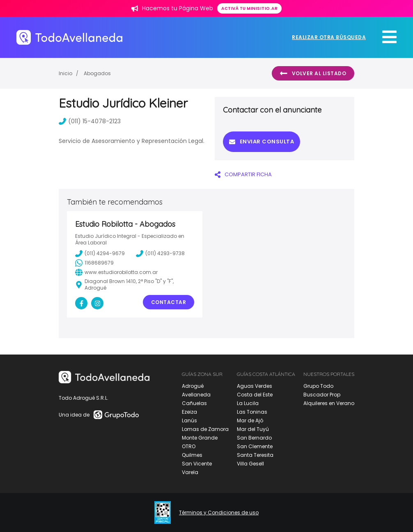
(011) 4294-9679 (100, 253)
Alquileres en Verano (329, 403)
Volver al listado (313, 74)
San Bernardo (254, 438)
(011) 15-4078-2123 (90, 121)
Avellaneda (196, 395)
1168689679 (94, 263)
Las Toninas (252, 412)
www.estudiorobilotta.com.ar (116, 272)
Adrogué (193, 386)
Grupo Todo (318, 386)
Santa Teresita (255, 455)
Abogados (97, 73)
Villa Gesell (250, 464)
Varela (190, 472)
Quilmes (192, 455)
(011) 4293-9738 (160, 253)
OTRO (189, 446)
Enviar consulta (262, 142)
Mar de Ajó (250, 420)
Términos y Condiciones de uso (219, 513)
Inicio (65, 73)
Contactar (169, 302)
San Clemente (255, 446)
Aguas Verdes (255, 386)
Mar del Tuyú (253, 429)
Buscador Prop (322, 395)
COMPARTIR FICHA (243, 174)
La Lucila (248, 403)
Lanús (189, 420)
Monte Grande (200, 438)
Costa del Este (255, 395)
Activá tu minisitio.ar (249, 8)
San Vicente (197, 464)
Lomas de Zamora (205, 429)
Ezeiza (189, 412)
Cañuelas (194, 403)
